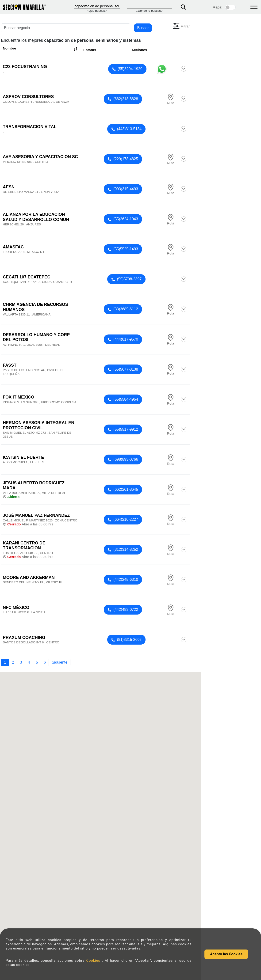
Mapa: (218, 7)
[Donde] (150, 6)
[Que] (97, 6)
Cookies (94, 961)
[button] (181, 26)
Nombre (41, 49)
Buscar (143, 28)
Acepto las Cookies (226, 954)
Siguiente (59, 662)
